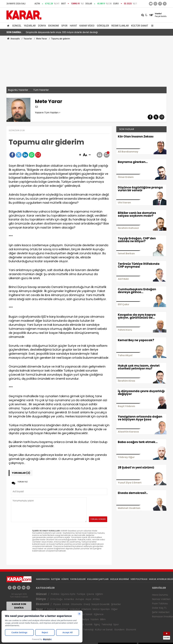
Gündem (119, 630)
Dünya (42, 26)
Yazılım (95, 619)
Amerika (69, 599)
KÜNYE (65, 579)
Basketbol (62, 609)
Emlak (66, 604)
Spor (64, 26)
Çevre (90, 594)
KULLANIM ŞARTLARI (98, 579)
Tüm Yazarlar (41, 90)
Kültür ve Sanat (104, 630)
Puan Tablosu (160, 603)
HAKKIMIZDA (43, 579)
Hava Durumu (160, 595)
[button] (80, 155)
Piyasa (57, 604)
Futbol (51, 609)
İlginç (97, 624)
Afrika (96, 599)
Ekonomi (54, 26)
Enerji (87, 604)
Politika (55, 594)
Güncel (17, 26)
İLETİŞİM (56, 579)
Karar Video (87, 26)
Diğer (114, 609)
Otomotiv (77, 604)
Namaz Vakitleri (161, 599)
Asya (88, 599)
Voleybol (75, 609)
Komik (89, 624)
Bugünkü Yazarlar (18, 90)
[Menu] (152, 26)
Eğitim (99, 594)
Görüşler (103, 26)
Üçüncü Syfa (68, 594)
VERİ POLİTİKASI (139, 579)
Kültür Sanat (140, 26)
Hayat (73, 26)
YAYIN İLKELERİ (78, 579)
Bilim (103, 619)
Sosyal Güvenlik (101, 604)
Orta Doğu (56, 599)
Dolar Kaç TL (159, 608)
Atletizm (86, 609)
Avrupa (80, 599)
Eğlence (99, 614)
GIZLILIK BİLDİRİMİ (119, 579)
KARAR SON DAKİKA (19, 606)
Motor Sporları (101, 609)
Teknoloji (107, 624)
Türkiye (81, 594)
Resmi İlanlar (120, 26)
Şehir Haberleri (161, 612)
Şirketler (116, 604)
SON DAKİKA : (14, 32)
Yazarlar (30, 26)
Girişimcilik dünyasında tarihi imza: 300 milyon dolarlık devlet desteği (62, 32)
